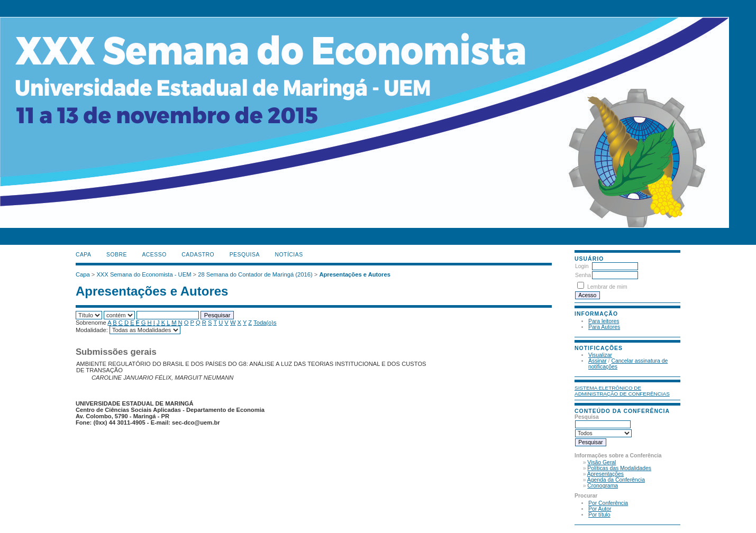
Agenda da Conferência (616, 480)
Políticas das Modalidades (619, 468)
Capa (84, 255)
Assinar (598, 361)
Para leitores (604, 321)
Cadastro (198, 255)
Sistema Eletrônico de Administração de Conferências (622, 391)
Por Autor (600, 509)
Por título (599, 515)
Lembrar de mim (607, 287)
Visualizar (600, 355)
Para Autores (604, 327)
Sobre (117, 255)
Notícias (289, 255)
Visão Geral (602, 462)
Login (582, 266)
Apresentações (605, 474)
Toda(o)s (265, 323)
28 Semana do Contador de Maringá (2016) (255, 274)
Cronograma (603, 486)
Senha (583, 275)
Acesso (154, 255)
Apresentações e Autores (355, 274)
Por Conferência (608, 503)
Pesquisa (245, 255)
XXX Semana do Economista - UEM (144, 274)
